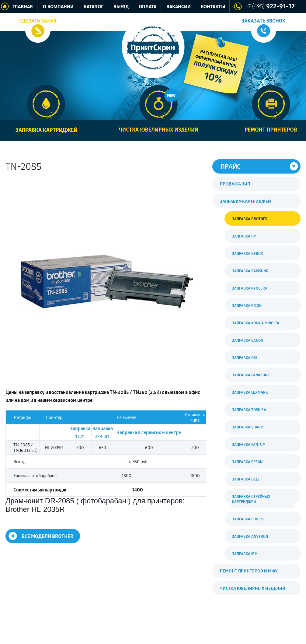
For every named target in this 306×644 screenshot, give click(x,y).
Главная (23, 7)
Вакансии (179, 7)
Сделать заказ (38, 21)
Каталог (94, 7)
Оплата (148, 7)
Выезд (121, 7)
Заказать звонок (263, 21)
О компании (58, 7)
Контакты (213, 7)
